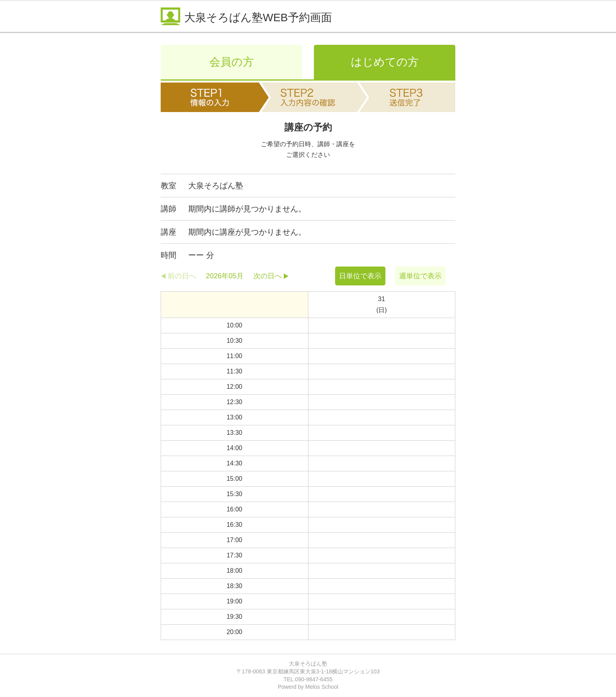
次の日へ (268, 276)
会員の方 (232, 62)
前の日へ (182, 276)
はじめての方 (385, 62)
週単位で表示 (420, 276)
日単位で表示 (360, 276)
